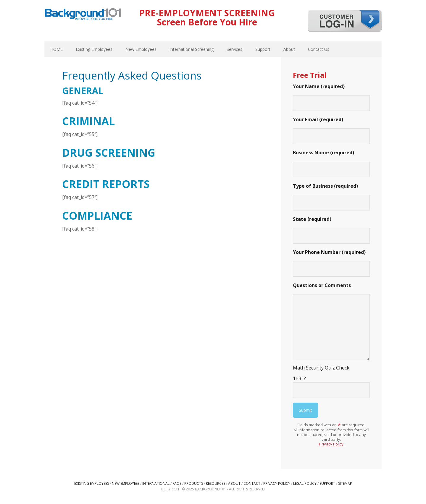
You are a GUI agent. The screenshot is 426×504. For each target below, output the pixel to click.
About (234, 483)
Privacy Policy (331, 444)
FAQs (177, 483)
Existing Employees (92, 483)
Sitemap (345, 483)
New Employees (126, 483)
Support (327, 483)
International (156, 483)
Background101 (83, 15)
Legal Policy (305, 483)
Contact (252, 483)
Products (194, 483)
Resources (216, 483)
